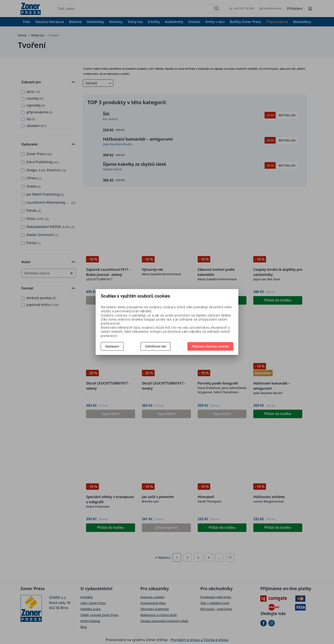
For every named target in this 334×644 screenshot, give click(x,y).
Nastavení (112, 346)
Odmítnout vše (155, 346)
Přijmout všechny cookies (210, 346)
